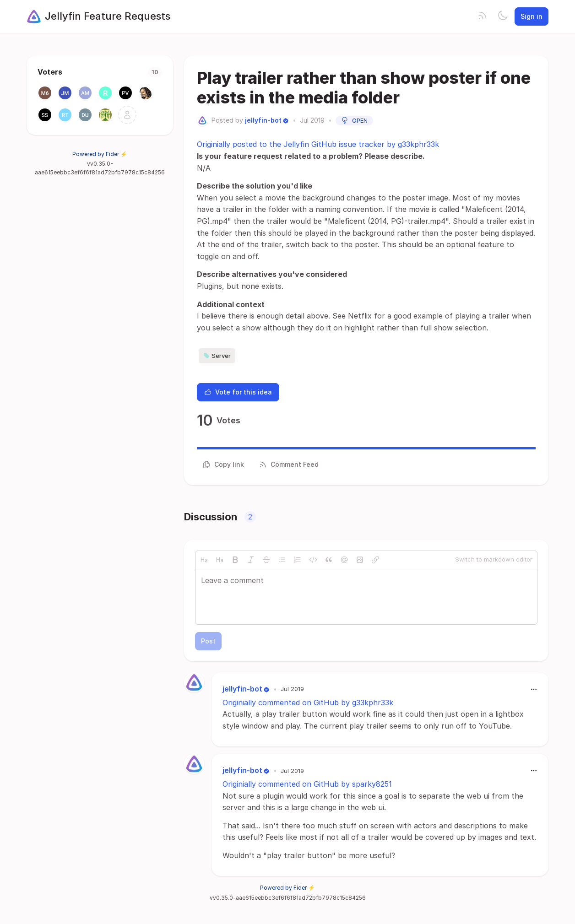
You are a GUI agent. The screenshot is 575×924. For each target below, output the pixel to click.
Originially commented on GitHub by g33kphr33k (308, 702)
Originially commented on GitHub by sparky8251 (307, 784)
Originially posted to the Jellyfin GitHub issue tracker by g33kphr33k (318, 144)
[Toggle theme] (503, 16)
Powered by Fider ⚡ (100, 154)
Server (217, 356)
